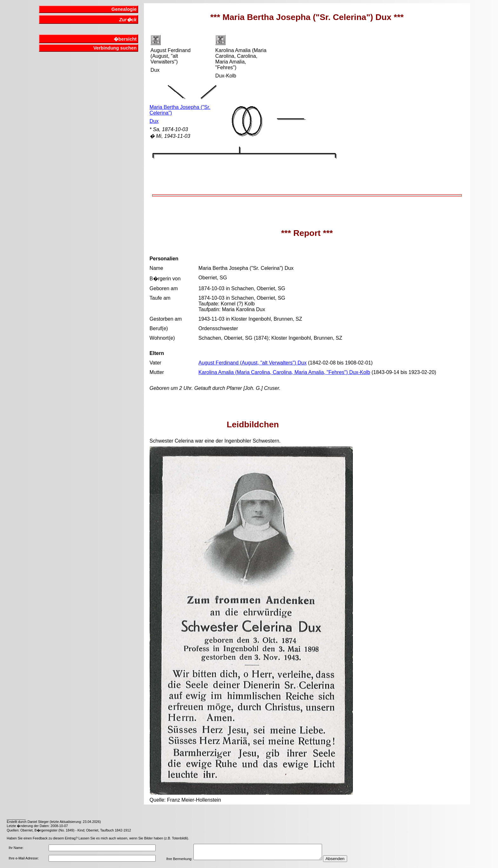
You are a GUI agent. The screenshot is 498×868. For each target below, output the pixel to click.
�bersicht (125, 39)
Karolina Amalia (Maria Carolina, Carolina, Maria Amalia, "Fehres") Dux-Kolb (284, 372)
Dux (154, 121)
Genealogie (124, 9)
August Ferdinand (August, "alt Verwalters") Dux (252, 363)
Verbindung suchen (115, 48)
